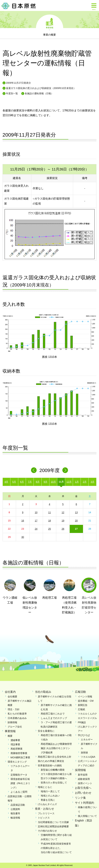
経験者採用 (84, 779)
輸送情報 (15, 818)
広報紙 (81, 709)
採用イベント (85, 783)
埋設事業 (15, 744)
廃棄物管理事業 (19, 753)
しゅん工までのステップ (54, 718)
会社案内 (10, 692)
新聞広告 (83, 705)
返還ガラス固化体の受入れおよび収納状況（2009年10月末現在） (41, 88)
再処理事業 (17, 749)
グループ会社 (15, 727)
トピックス (44, 818)
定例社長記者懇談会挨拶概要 (53, 826)
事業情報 (50, 27)
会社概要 (12, 697)
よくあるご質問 (19, 792)
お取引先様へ (83, 788)
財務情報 (12, 722)
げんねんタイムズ (47, 804)
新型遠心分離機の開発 (53, 770)
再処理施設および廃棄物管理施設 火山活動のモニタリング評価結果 (56, 748)
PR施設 (82, 722)
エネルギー (87, 739)
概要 (10, 736)
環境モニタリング (17, 762)
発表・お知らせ (44, 809)
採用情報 (80, 770)
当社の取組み (43, 692)
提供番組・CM (86, 701)
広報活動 (80, 692)
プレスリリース (46, 813)
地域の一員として (50, 791)
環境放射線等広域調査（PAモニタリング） (20, 783)
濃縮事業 (15, 740)
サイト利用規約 (85, 803)
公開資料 (15, 809)
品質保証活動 (18, 805)
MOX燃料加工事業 (20, 757)
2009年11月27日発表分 (18, 83)
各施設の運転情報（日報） (39, 93)
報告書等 (15, 813)
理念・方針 (14, 709)
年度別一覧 (12, 93)
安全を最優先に (46, 731)
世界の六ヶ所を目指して (54, 783)
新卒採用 (83, 775)
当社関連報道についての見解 (53, 822)
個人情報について (87, 816)
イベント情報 (85, 697)
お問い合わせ (83, 793)
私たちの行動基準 (17, 714)
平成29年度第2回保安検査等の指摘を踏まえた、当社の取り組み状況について (56, 848)
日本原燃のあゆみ (17, 718)
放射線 (84, 752)
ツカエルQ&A (88, 757)
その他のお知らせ (47, 831)
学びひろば (84, 735)
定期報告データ (19, 775)
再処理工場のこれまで (53, 714)
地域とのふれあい (50, 796)
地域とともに (45, 787)
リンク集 (80, 798)
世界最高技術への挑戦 (50, 765)
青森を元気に (48, 800)
